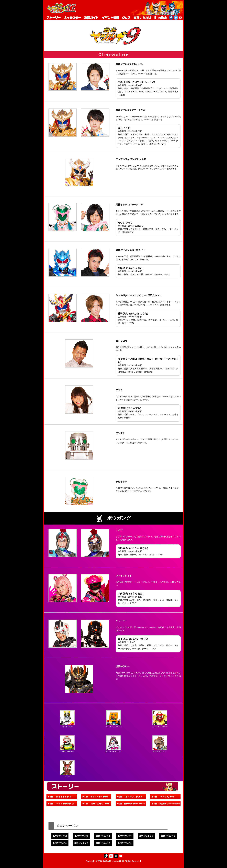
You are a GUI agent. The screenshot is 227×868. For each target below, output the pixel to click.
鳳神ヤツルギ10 (60, 836)
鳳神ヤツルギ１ (125, 843)
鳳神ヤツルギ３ (81, 843)
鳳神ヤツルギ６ (146, 836)
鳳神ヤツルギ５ (168, 836)
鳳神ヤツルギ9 (81, 836)
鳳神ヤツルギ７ (125, 836)
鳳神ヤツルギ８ (103, 836)
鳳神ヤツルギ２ (103, 843)
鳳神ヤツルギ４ (60, 843)
